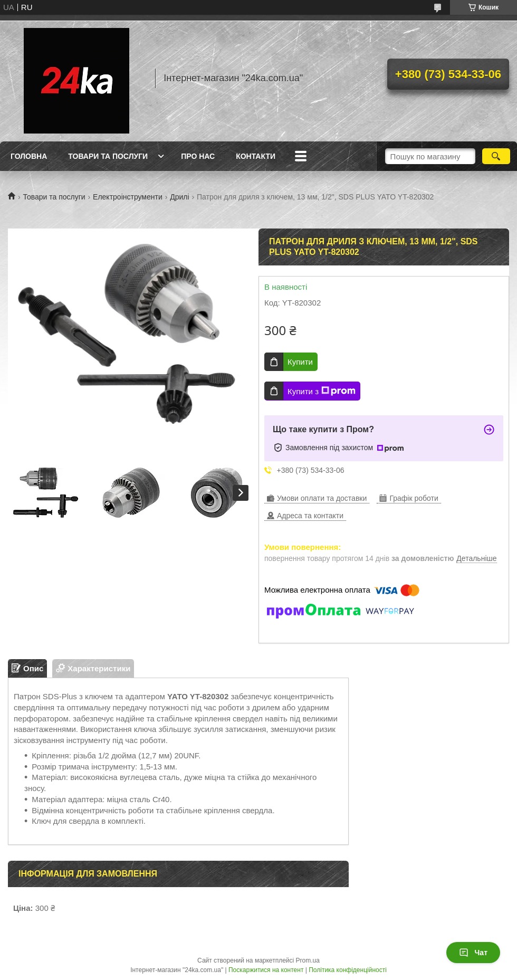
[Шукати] (496, 156)
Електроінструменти (128, 197)
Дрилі (179, 197)
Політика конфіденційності (348, 970)
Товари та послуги (108, 156)
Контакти (256, 156)
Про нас (198, 156)
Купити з (322, 391)
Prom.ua (308, 960)
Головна (29, 156)
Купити (300, 362)
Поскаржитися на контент (266, 970)
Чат (473, 953)
